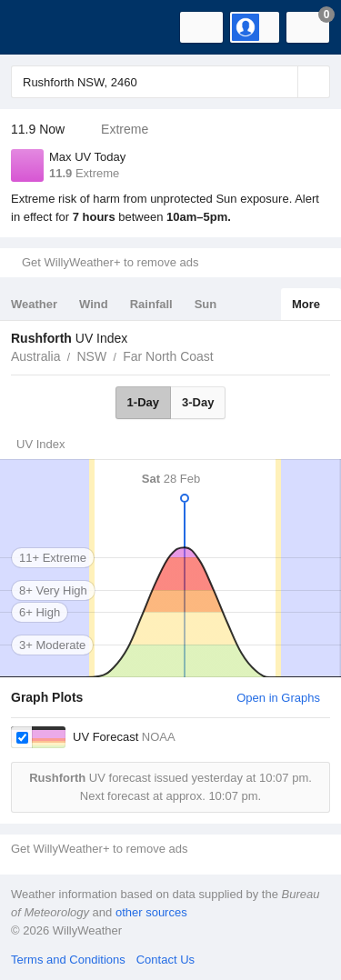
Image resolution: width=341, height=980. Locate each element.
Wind (94, 304)
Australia (35, 356)
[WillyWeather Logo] (41, 27)
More (306, 304)
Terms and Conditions (68, 960)
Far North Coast (168, 356)
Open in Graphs (278, 698)
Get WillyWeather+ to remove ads (110, 262)
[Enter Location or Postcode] (170, 82)
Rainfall (151, 304)
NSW (91, 356)
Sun (206, 304)
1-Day (143, 402)
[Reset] (282, 82)
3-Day (198, 402)
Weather (34, 304)
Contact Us (165, 960)
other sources (151, 912)
